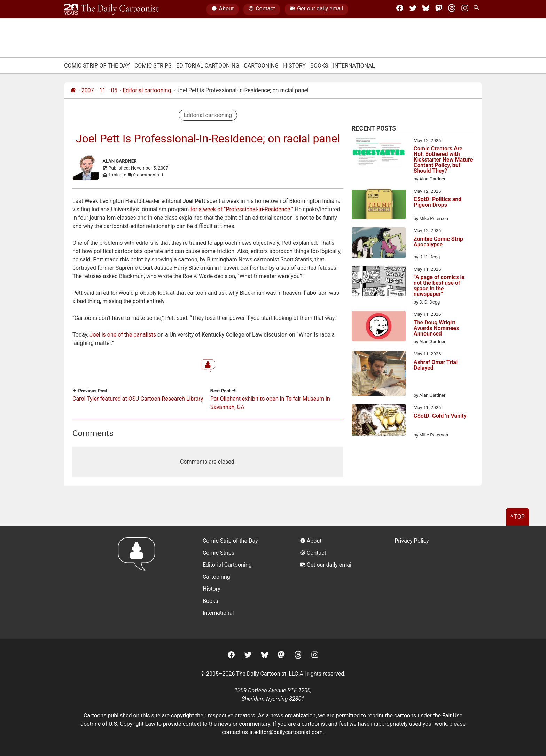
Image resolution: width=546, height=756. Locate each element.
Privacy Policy (412, 541)
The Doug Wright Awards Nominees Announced (436, 328)
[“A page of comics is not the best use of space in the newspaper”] (379, 282)
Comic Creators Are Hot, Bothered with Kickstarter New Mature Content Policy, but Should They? (443, 160)
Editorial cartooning (147, 90)
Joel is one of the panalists (123, 335)
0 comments (149, 175)
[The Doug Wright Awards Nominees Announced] (379, 327)
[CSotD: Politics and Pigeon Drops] (379, 205)
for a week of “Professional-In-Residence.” (242, 209)
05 (114, 90)
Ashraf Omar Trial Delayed (436, 365)
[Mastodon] (439, 9)
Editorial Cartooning (208, 66)
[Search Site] (478, 9)
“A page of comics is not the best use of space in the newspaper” (439, 286)
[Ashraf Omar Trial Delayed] (379, 375)
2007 (88, 90)
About (223, 9)
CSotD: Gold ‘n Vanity (440, 416)
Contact (262, 9)
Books (319, 66)
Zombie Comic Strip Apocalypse (438, 242)
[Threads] (452, 9)
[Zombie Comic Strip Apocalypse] (379, 244)
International (354, 66)
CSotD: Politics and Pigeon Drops (438, 202)
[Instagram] (465, 9)
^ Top (518, 517)
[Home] (73, 90)
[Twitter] (413, 9)
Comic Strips (153, 66)
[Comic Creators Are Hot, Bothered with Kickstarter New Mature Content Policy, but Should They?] (379, 153)
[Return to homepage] (139, 582)
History (294, 66)
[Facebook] (400, 9)
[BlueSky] (426, 9)
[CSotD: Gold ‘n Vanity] (379, 421)
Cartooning (261, 66)
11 (102, 90)
